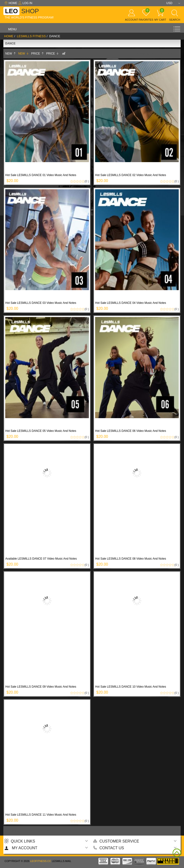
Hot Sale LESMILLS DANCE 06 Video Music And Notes (131, 431)
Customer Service (116, 841)
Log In (25, 3)
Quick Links (20, 841)
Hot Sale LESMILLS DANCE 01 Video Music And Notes (41, 175)
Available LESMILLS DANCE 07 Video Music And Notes (41, 559)
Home (11, 3)
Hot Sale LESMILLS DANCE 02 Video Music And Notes (131, 175)
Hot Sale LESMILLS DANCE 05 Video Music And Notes (41, 431)
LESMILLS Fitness (31, 36)
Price (38, 54)
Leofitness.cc (41, 861)
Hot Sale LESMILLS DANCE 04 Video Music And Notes (131, 303)
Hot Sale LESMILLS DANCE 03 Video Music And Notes (41, 303)
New (11, 54)
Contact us (109, 848)
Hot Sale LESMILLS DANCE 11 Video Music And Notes (41, 815)
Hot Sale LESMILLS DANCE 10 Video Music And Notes (131, 687)
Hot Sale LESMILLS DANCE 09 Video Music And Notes (41, 687)
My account (21, 848)
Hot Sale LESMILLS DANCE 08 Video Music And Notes (131, 559)
